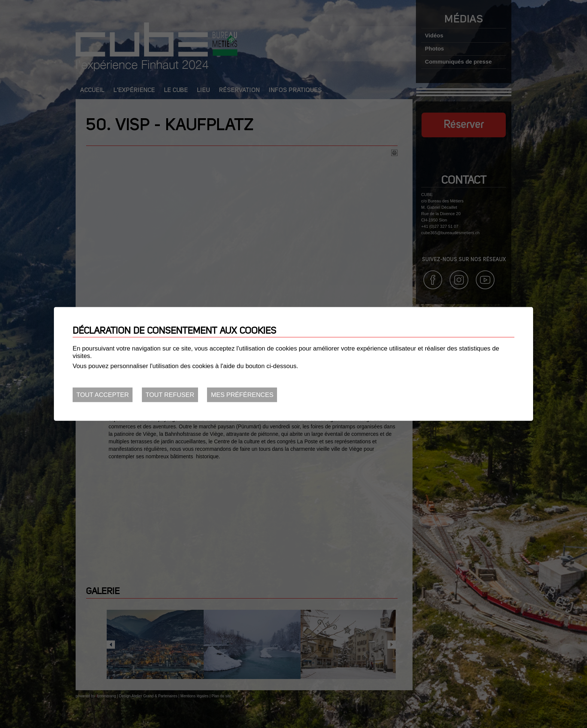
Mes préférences (242, 395)
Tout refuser (170, 395)
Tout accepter (103, 395)
